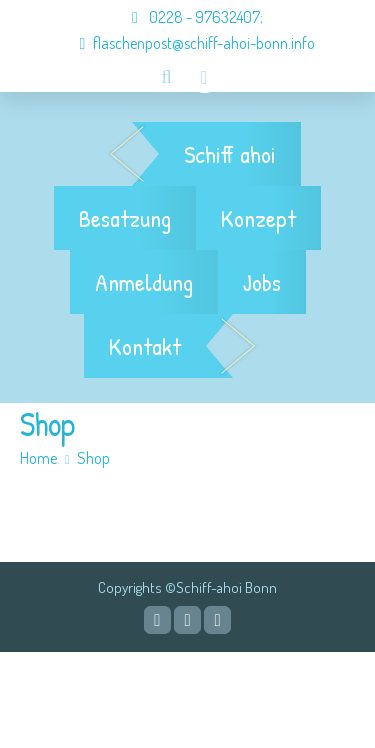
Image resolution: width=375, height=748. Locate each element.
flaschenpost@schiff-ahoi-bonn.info (188, 43)
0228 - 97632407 (186, 17)
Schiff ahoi (230, 154)
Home (39, 457)
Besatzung (125, 218)
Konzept (258, 218)
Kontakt (145, 346)
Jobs (262, 282)
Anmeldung (144, 282)
